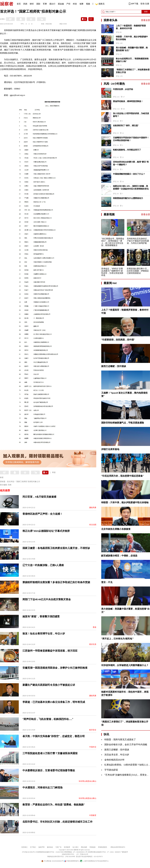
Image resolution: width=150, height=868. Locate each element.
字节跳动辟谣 (111, 770)
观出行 (52, 4)
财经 (32, 4)
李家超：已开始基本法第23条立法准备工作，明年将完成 (54, 702)
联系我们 (24, 847)
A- (26, 24)
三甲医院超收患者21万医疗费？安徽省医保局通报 (50, 753)
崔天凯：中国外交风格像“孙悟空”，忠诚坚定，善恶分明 (54, 736)
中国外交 (93, 747)
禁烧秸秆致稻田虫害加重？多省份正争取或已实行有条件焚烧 (56, 582)
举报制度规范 (102, 847)
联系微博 (67, 847)
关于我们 (33, 847)
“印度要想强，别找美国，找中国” (118, 340)
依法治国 (93, 525)
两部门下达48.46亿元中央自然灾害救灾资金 (47, 599)
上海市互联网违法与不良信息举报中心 (94, 861)
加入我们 (75, 847)
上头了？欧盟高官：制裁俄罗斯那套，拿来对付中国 (131, 27)
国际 (38, 4)
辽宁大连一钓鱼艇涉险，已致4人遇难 (43, 565)
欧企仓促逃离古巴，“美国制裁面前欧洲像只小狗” (132, 60)
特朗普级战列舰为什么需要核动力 (128, 198)
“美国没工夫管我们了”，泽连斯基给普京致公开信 (133, 71)
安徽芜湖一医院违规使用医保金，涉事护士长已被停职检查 (55, 668)
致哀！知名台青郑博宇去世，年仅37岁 (44, 634)
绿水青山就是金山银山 (87, 781)
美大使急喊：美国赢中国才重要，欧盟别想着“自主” (132, 49)
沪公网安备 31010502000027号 (53, 861)
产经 (68, 4)
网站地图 (84, 847)
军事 (45, 4)
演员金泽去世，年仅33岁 (117, 755)
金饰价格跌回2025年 (115, 760)
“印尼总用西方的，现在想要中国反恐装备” (122, 476)
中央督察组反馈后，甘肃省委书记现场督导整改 (49, 770)
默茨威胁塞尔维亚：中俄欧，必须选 (119, 556)
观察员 (100, 4)
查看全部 (145, 20)
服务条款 (50, 847)
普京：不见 (107, 582)
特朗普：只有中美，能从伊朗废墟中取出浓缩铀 (132, 38)
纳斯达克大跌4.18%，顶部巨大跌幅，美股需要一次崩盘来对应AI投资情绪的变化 (131, 187)
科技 (75, 4)
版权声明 (41, 847)
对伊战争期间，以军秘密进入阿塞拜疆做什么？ (125, 665)
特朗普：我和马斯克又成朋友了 (120, 740)
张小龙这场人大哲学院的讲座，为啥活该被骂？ (131, 115)
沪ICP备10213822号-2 (29, 852)
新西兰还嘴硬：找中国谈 (114, 366)
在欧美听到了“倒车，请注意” (126, 126)
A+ (32, 24)
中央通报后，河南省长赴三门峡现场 (42, 787)
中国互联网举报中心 (72, 861)
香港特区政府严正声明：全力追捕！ (42, 514)
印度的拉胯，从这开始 (123, 89)
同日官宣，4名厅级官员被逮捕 (39, 497)
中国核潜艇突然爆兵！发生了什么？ (129, 174)
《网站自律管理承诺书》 (118, 847)
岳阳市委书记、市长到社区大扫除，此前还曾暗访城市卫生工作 (57, 822)
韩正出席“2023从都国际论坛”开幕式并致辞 (46, 531)
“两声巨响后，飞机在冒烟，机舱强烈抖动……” (48, 719)
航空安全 (93, 730)
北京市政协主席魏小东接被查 (116, 529)
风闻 (25, 4)
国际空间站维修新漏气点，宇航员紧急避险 (123, 423)
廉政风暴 (93, 508)
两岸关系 (93, 644)
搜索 (146, 12)
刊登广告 (58, 847)
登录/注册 (145, 4)
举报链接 (92, 847)
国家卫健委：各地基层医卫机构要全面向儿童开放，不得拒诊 (56, 548)
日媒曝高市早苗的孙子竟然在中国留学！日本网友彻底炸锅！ (131, 139)
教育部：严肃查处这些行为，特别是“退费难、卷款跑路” (54, 805)
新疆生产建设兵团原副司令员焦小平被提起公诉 (49, 685)
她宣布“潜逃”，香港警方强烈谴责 (41, 616)
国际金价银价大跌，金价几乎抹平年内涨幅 (126, 745)
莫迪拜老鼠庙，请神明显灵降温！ (128, 101)
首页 (19, 4)
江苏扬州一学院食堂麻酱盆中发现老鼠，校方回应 (50, 651)
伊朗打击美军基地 (110, 449)
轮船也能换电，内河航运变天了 (127, 150)
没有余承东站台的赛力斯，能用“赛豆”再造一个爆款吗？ (131, 163)
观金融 (61, 4)
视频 (88, 4)
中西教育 (93, 815)
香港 (94, 627)
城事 (81, 4)
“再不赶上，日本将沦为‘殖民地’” (117, 639)
